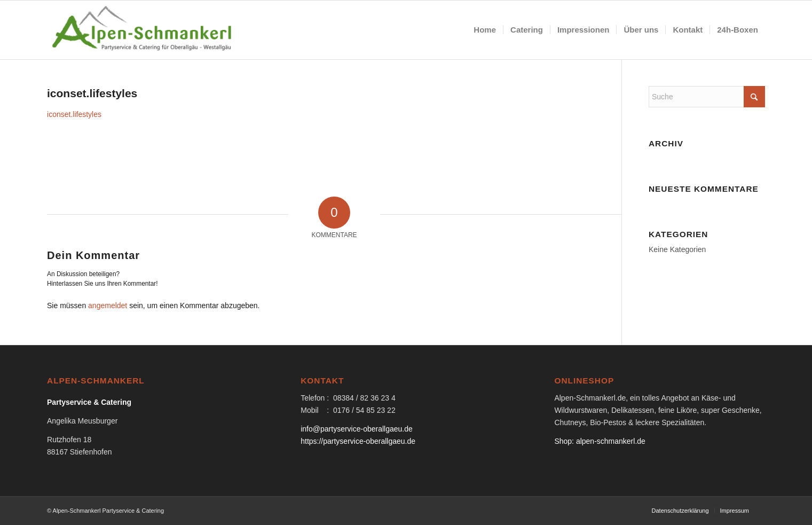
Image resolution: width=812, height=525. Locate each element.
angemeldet (108, 305)
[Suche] (707, 97)
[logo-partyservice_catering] (143, 30)
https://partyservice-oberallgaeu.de (358, 441)
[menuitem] (485, 30)
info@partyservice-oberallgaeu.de (357, 429)
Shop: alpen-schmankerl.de (600, 441)
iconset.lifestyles (74, 114)
